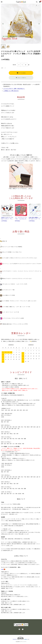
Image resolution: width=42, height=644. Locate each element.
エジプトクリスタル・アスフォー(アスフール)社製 (12, 318)
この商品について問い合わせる (11, 91)
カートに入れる (21, 73)
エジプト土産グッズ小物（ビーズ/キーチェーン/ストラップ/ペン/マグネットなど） (19, 258)
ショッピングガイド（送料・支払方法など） (14, 89)
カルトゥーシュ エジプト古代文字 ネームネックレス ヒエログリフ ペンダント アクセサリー (21, 265)
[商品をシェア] (38, 5)
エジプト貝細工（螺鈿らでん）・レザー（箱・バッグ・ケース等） (15, 307)
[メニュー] (2, 2)
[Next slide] (39, 24)
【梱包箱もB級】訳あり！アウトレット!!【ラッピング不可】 (14, 324)
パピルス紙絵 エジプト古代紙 (7, 295)
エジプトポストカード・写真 (7, 290)
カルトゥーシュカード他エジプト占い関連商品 (11, 247)
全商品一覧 (3, 241)
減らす (19, 65)
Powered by (21, 638)
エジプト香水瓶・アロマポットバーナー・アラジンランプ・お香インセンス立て (18, 301)
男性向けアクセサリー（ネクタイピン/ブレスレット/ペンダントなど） (16, 279)
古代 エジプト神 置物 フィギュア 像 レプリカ (11, 252)
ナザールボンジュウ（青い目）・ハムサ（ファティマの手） (14, 284)
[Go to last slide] (3, 24)
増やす (26, 65)
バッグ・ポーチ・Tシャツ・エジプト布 (9, 312)
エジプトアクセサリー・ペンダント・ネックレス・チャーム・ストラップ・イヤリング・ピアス (21, 272)
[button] (3, 46)
